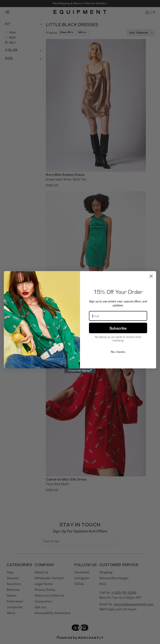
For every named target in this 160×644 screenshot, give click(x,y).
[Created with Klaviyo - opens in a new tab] (80, 370)
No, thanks (118, 352)
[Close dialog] (151, 276)
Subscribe (118, 328)
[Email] (118, 316)
